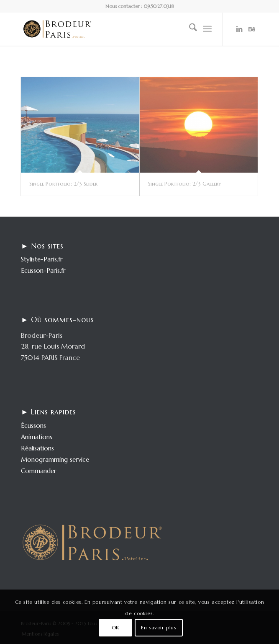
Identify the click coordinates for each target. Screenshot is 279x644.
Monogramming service (55, 459)
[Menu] (207, 29)
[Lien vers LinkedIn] (239, 29)
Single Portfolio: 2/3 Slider (63, 184)
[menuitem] (189, 29)
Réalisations (37, 448)
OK (116, 627)
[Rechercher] (189, 29)
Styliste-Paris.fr (42, 259)
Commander (39, 471)
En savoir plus (159, 627)
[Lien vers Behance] (252, 29)
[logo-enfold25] (116, 29)
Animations (37, 437)
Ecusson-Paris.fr (43, 270)
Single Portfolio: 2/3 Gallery (185, 184)
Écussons (33, 425)
